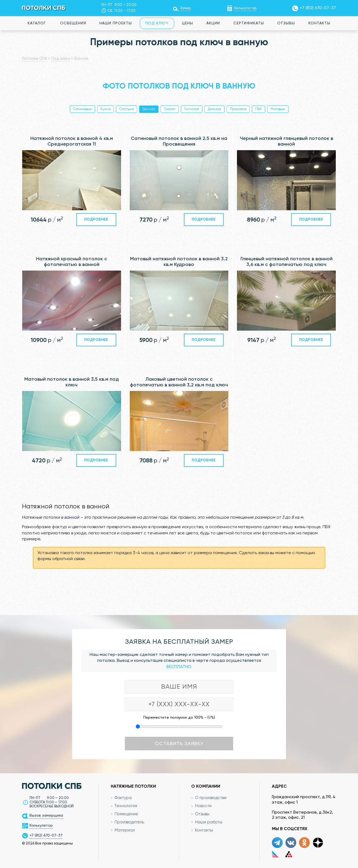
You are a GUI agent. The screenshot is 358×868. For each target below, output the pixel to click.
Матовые (278, 109)
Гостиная (192, 109)
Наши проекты (116, 23)
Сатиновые (82, 109)
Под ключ (157, 23)
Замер (185, 8)
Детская (214, 109)
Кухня (105, 109)
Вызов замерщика (46, 816)
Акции (213, 23)
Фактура (123, 798)
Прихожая (238, 109)
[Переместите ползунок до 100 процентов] (179, 726)
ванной (72, 518)
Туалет (170, 109)
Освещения (73, 23)
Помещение (126, 814)
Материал (125, 830)
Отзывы (286, 23)
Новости (203, 806)
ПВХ (258, 109)
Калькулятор (245, 8)
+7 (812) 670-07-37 (318, 8)
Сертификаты (249, 23)
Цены (188, 23)
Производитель (129, 822)
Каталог (37, 23)
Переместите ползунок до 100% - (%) (179, 718)
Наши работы (209, 822)
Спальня (126, 109)
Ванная (149, 109)
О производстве (211, 798)
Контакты (319, 23)
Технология (126, 806)
